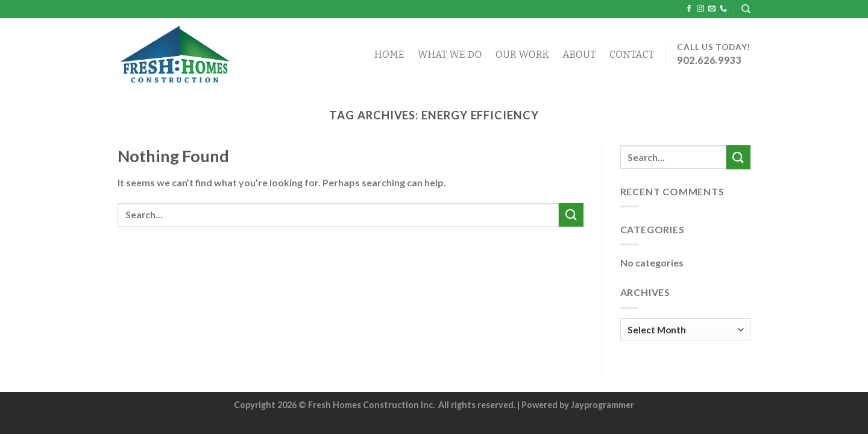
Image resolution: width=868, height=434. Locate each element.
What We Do (450, 55)
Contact (632, 55)
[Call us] (723, 9)
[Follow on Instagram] (700, 9)
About (579, 55)
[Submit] (571, 215)
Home (389, 55)
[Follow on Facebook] (689, 9)
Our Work (523, 55)
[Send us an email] (712, 9)
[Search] (746, 9)
